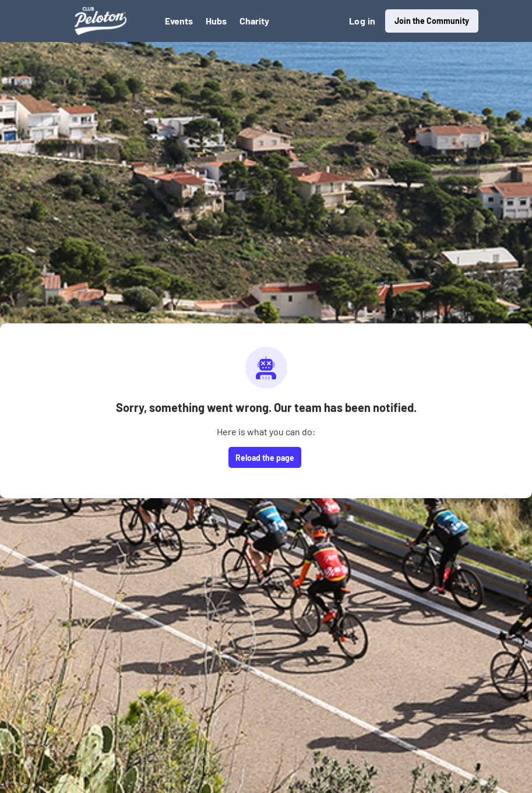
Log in (362, 21)
